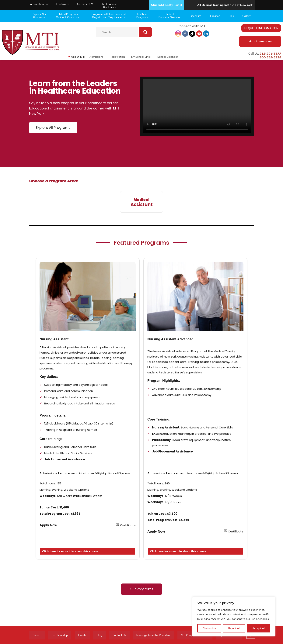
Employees (63, 4)
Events (85, 635)
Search (37, 635)
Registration (117, 57)
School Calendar (168, 57)
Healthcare (142, 16)
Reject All (234, 628)
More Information (260, 41)
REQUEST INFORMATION (261, 28)
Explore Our (39, 16)
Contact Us (123, 635)
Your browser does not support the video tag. (197, 106)
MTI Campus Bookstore (110, 6)
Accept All (259, 628)
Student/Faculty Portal (167, 5)
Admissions (96, 57)
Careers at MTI (86, 4)
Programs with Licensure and (108, 16)
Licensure (196, 16)
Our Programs (142, 589)
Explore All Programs (53, 128)
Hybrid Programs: (68, 16)
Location (215, 16)
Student (169, 16)
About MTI (78, 57)
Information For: (39, 4)
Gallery (246, 16)
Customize (209, 628)
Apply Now (48, 525)
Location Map (61, 635)
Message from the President (159, 635)
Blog (231, 16)
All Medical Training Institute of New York (225, 5)
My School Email (141, 57)
